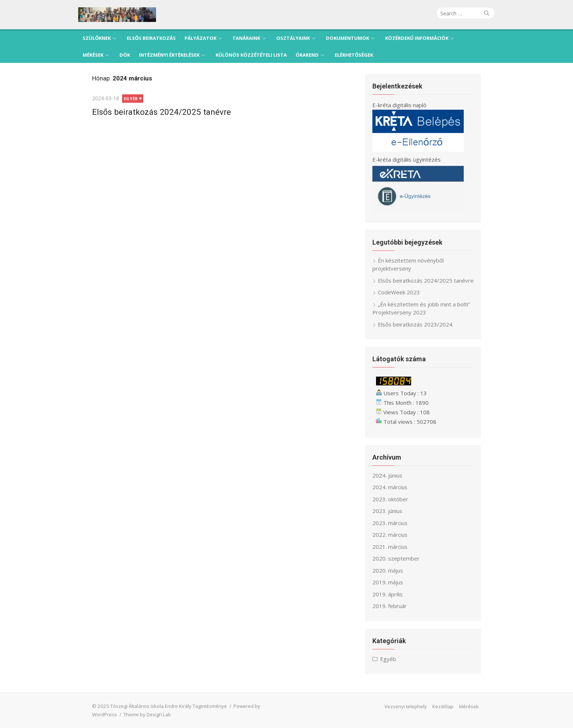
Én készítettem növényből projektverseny (413, 265)
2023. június (393, 511)
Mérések (93, 55)
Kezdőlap (457, 706)
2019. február (395, 606)
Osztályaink (293, 38)
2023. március (395, 523)
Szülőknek (97, 38)
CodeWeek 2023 (404, 292)
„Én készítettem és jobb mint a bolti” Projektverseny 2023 (427, 308)
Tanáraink (246, 38)
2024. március (395, 487)
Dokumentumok (348, 38)
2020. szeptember (401, 558)
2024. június (393, 475)
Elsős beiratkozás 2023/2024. (421, 324)
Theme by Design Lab (102, 714)
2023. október (396, 499)
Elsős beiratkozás (151, 38)
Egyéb (117, 99)
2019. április (393, 594)
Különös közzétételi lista (251, 55)
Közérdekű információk (417, 38)
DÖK (125, 55)
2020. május (393, 570)
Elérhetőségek (354, 55)
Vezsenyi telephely (420, 706)
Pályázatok (200, 38)
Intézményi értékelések (169, 55)
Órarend (307, 55)
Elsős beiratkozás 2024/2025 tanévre (148, 112)
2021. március (395, 547)
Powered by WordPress (246, 706)
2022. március (395, 535)
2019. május (393, 582)
